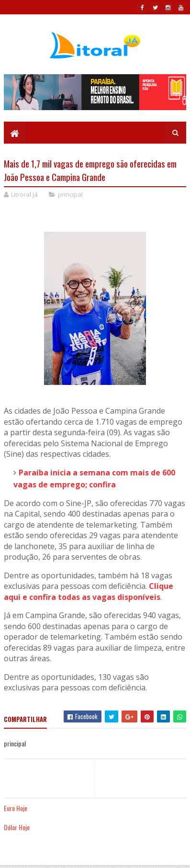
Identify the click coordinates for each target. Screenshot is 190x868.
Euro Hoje (16, 808)
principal (70, 194)
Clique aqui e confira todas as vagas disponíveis (89, 592)
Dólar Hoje (17, 827)
